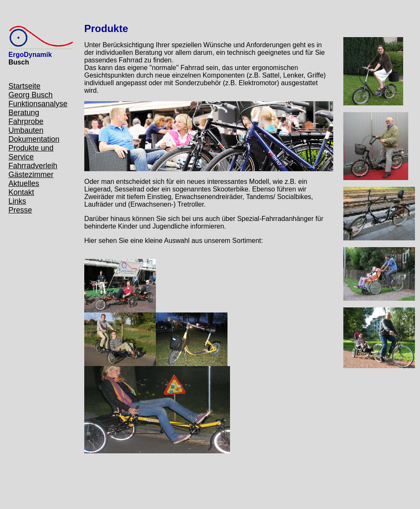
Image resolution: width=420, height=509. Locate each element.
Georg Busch (31, 95)
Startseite (24, 86)
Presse (20, 210)
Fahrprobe (26, 121)
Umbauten (26, 130)
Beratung (24, 113)
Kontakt (21, 192)
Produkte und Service (31, 152)
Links (17, 201)
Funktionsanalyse (38, 104)
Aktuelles (24, 183)
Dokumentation (34, 139)
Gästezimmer (31, 175)
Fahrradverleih (33, 166)
